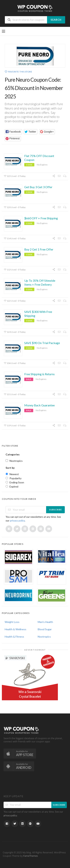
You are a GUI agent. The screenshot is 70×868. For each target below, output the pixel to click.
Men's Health (45, 622)
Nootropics (44, 637)
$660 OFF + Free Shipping (41, 218)
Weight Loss (12, 622)
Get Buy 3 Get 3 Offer (38, 187)
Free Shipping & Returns (39, 374)
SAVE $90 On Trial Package (42, 343)
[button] (13, 132)
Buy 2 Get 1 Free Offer (39, 249)
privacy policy (17, 521)
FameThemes (31, 856)
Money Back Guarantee (39, 405)
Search (56, 20)
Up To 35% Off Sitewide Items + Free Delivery (40, 282)
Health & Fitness (14, 637)
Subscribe (56, 510)
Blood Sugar (45, 629)
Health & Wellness (15, 629)
